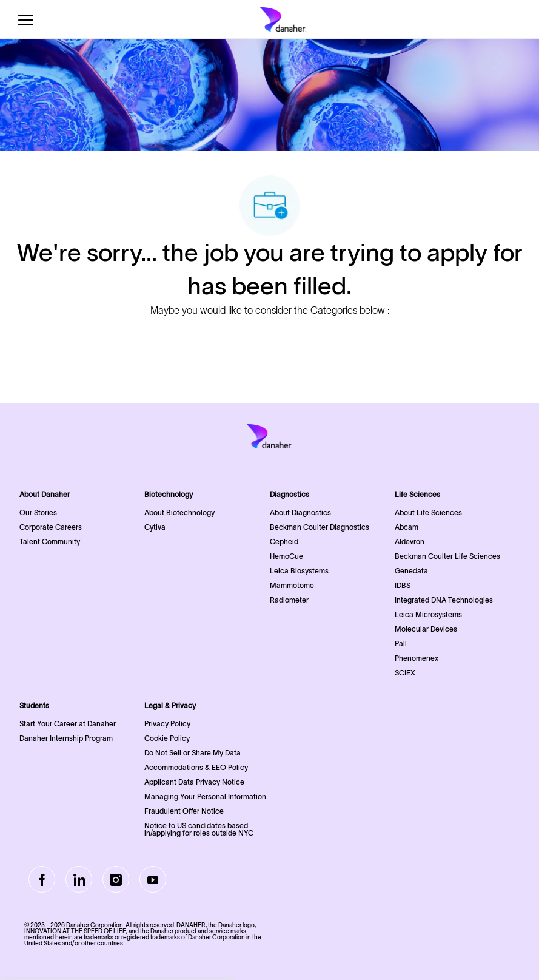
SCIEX (405, 673)
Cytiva (155, 527)
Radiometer (289, 600)
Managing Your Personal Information (205, 796)
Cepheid (284, 542)
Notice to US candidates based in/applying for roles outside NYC (199, 829)
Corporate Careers (51, 527)
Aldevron (410, 542)
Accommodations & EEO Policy (196, 767)
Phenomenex (417, 658)
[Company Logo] (283, 19)
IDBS (403, 585)
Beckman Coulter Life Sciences (447, 556)
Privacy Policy (167, 724)
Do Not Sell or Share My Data (192, 753)
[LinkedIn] (79, 879)
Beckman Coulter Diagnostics (320, 527)
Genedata (411, 571)
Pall (401, 644)
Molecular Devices (426, 629)
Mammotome (292, 585)
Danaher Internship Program (66, 738)
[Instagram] (116, 879)
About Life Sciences (428, 512)
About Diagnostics (300, 512)
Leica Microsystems (428, 614)
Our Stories (38, 512)
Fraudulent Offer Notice (184, 811)
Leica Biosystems (299, 571)
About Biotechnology (179, 512)
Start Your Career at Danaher (68, 724)
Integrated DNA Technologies (444, 600)
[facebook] (42, 879)
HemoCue (286, 556)
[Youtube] (153, 879)
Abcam (407, 527)
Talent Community (50, 542)
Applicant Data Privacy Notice (194, 782)
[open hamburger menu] (26, 20)
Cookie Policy (167, 738)
